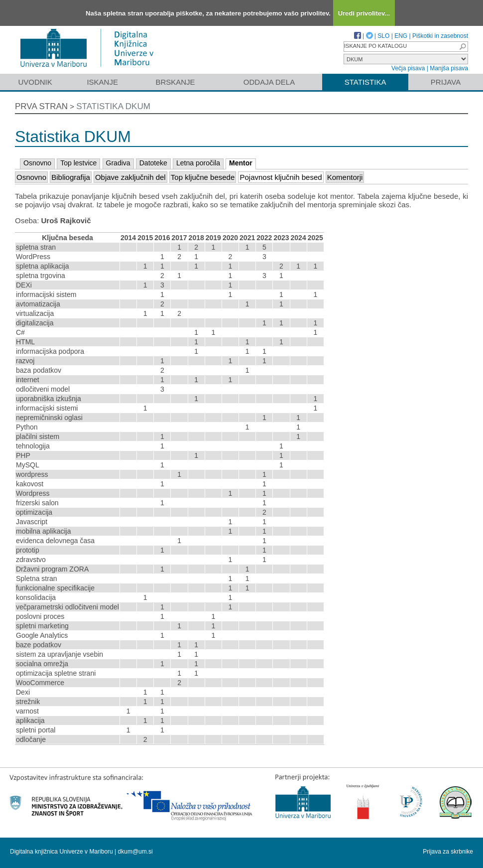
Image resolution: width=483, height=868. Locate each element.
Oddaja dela (269, 82)
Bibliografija (71, 177)
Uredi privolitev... (364, 13)
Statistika (365, 82)
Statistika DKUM (113, 106)
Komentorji (345, 177)
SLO (383, 36)
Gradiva (118, 163)
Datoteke (153, 163)
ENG (401, 36)
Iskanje (102, 82)
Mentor (241, 163)
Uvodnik (35, 82)
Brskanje (175, 82)
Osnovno (37, 163)
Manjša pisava (449, 68)
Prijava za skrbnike (448, 852)
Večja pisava (408, 68)
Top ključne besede (203, 177)
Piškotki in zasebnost (440, 36)
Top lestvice (78, 163)
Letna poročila (198, 163)
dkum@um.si (135, 852)
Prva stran (41, 106)
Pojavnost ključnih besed (281, 177)
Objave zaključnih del (130, 177)
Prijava (446, 82)
